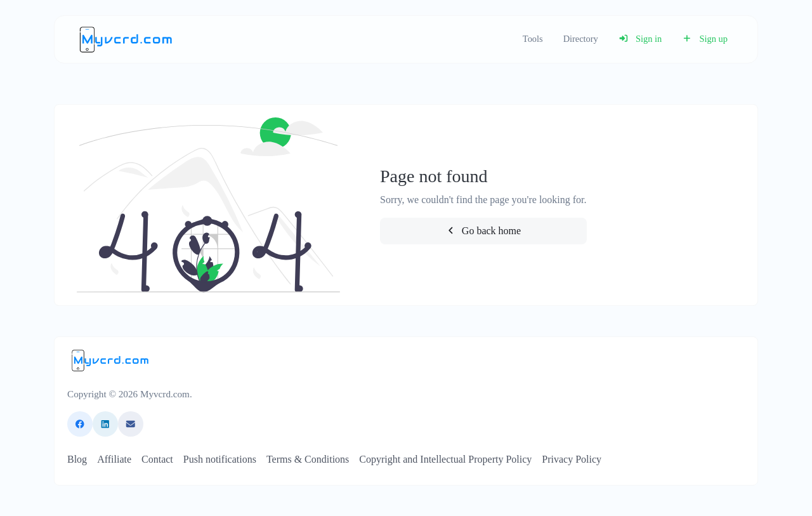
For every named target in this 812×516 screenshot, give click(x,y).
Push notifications (220, 459)
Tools (533, 39)
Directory (581, 39)
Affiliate (114, 459)
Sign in (640, 39)
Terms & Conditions (308, 459)
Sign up (705, 39)
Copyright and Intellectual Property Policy (445, 459)
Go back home (483, 231)
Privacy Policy (572, 459)
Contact (157, 459)
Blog (77, 459)
